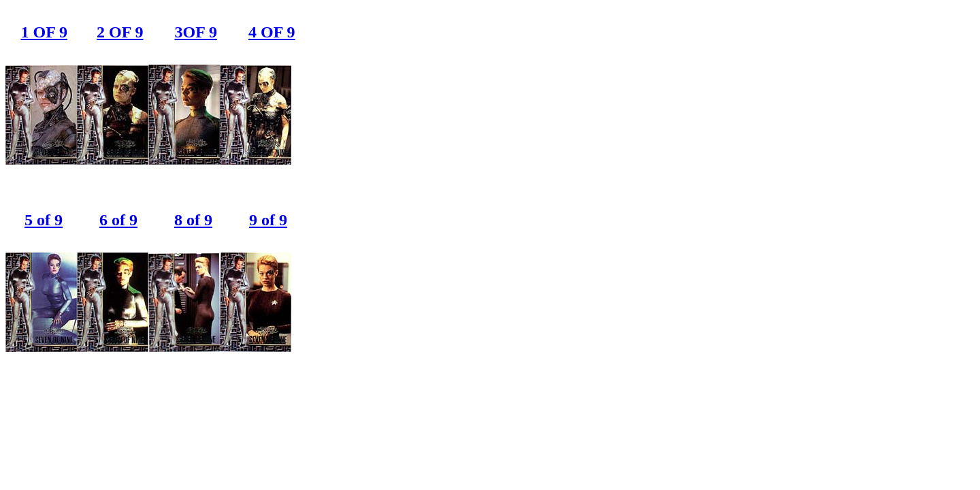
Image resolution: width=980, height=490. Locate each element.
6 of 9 (118, 220)
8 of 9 (193, 220)
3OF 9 (196, 32)
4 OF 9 (272, 32)
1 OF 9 (44, 32)
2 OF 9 (120, 32)
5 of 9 (44, 220)
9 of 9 (268, 220)
